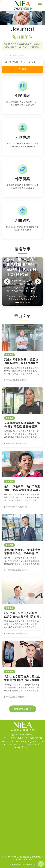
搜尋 (23, 69)
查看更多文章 (23, 709)
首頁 (6, 55)
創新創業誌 (18, 55)
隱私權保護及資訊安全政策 (23, 865)
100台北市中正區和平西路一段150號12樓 (22, 738)
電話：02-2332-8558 (22, 735)
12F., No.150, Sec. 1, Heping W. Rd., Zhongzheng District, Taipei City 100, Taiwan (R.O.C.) (22, 744)
